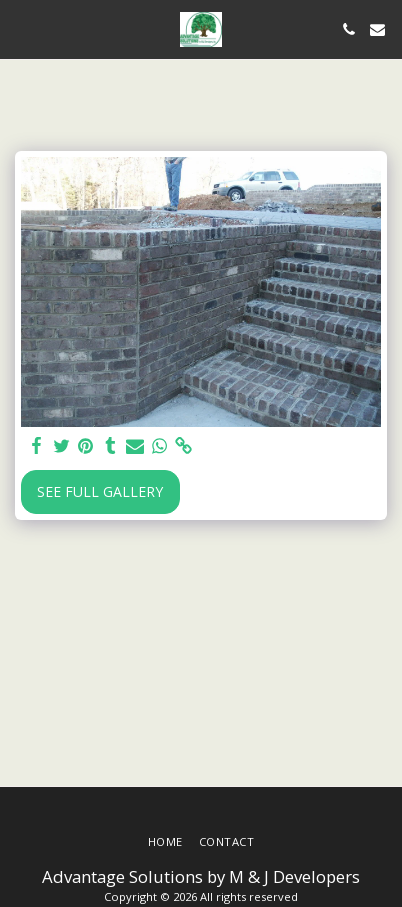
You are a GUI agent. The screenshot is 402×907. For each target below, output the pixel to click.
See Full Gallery (100, 491)
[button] (22, 28)
